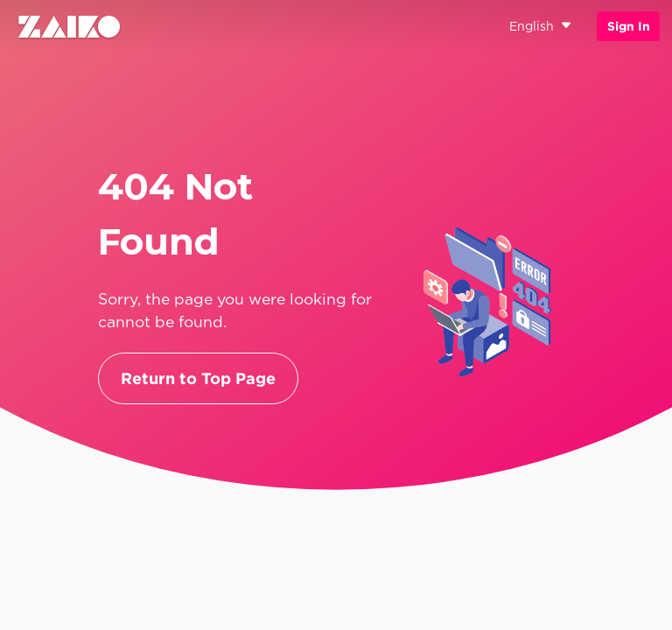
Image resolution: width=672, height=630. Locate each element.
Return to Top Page (198, 378)
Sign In (629, 26)
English (541, 27)
